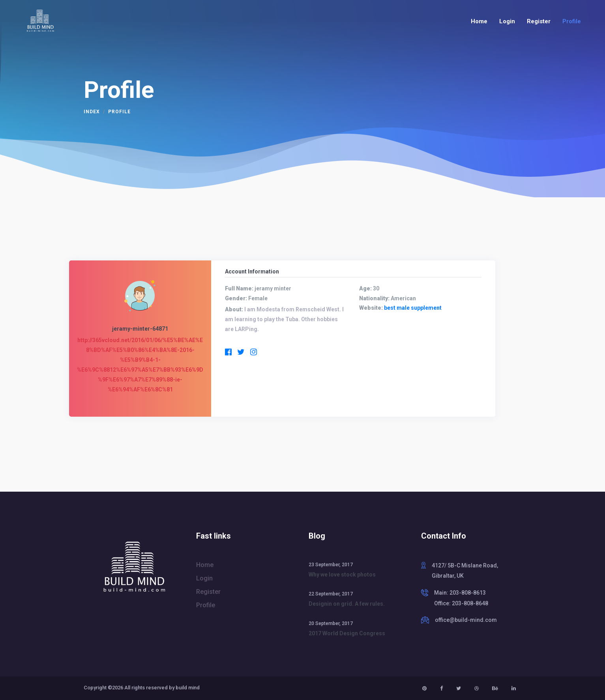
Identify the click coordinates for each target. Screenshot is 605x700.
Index (92, 112)
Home (479, 21)
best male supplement (413, 308)
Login (507, 21)
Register (539, 21)
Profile (572, 21)
